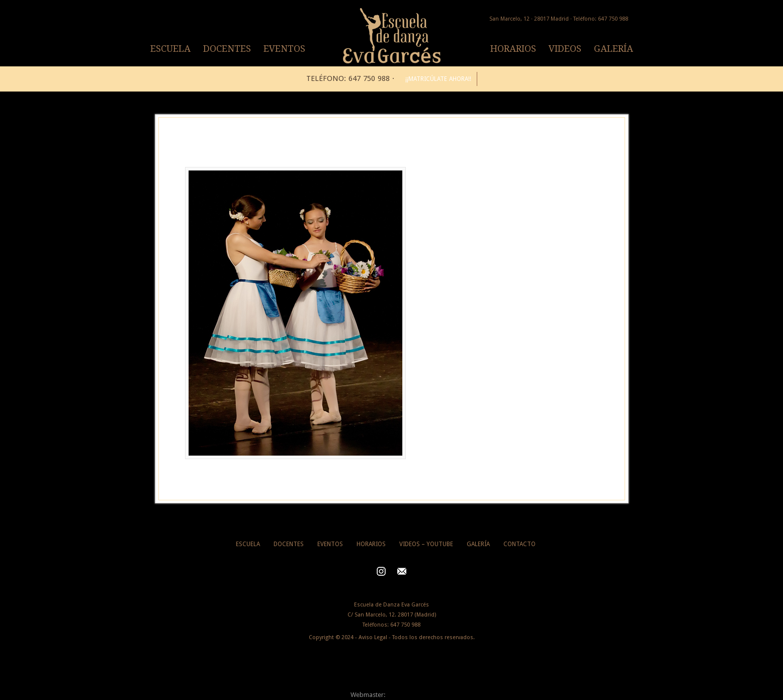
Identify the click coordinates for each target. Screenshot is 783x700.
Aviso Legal (373, 637)
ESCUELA (170, 49)
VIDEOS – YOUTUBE (426, 544)
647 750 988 (405, 625)
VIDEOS (565, 49)
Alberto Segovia (410, 695)
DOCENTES (227, 49)
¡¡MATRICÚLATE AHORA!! (438, 79)
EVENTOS (284, 49)
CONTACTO (519, 544)
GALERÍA (614, 49)
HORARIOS (513, 49)
